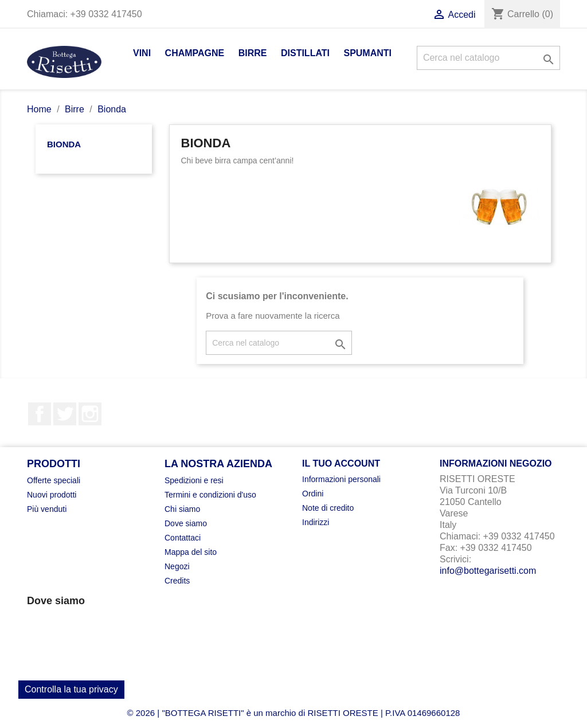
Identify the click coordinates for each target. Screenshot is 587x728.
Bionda (64, 144)
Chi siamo (182, 509)
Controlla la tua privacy (71, 689)
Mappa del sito (191, 552)
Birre (253, 53)
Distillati (305, 53)
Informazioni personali (341, 479)
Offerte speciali (54, 480)
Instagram (90, 414)
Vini (142, 53)
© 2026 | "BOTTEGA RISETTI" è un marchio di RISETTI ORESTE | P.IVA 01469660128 (294, 713)
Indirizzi (316, 522)
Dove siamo (186, 523)
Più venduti (47, 509)
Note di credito (328, 508)
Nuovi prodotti (52, 495)
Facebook (40, 414)
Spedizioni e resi (194, 480)
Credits (177, 581)
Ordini (313, 494)
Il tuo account (341, 463)
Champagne (195, 53)
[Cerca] (488, 58)
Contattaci (183, 538)
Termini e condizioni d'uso (210, 495)
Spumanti (367, 53)
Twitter (65, 414)
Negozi (177, 566)
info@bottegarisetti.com (488, 571)
